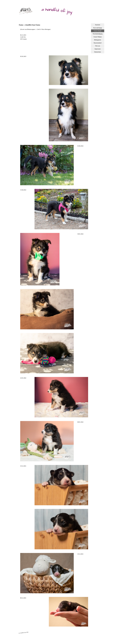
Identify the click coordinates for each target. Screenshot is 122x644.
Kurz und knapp (98, 28)
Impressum (98, 49)
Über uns (98, 46)
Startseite (98, 25)
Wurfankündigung (98, 34)
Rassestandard (98, 43)
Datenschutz (98, 52)
